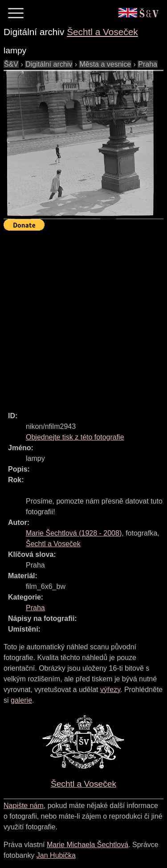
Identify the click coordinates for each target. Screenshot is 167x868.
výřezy (110, 690)
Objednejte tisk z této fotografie (75, 437)
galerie (21, 700)
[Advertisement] (83, 317)
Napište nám (24, 806)
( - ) (74, 533)
